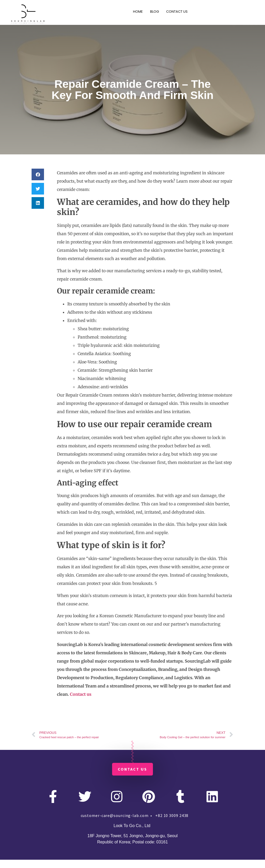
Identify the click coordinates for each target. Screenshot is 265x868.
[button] (38, 174)
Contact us (81, 694)
